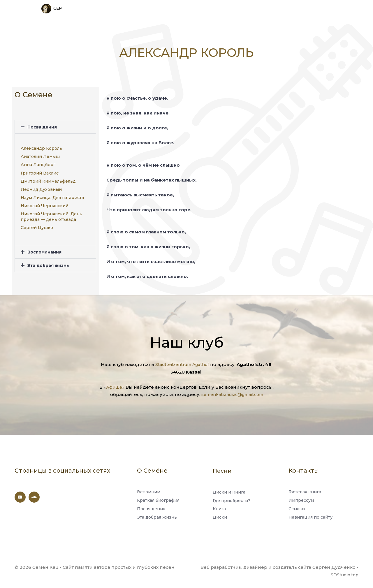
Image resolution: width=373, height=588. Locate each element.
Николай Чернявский (45, 204)
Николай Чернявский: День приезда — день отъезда (51, 214)
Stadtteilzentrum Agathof (182, 362)
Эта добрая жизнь (50, 263)
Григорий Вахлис (40, 171)
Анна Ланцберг (38, 163)
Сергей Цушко (37, 225)
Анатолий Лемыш (40, 154)
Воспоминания (46, 250)
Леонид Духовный (41, 187)
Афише (114, 385)
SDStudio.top (344, 574)
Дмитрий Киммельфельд (48, 179)
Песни (223, 468)
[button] (55, 125)
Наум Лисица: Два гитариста (52, 196)
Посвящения (43, 125)
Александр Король (41, 146)
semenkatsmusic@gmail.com (232, 392)
